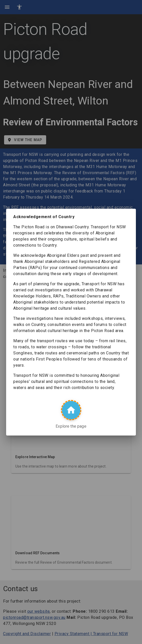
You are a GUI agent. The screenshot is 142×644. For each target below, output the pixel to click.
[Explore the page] (71, 410)
